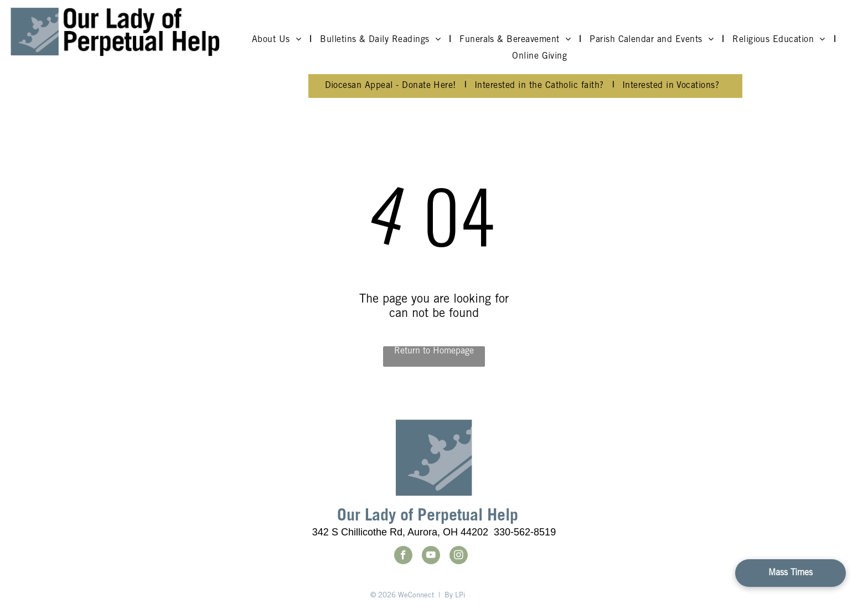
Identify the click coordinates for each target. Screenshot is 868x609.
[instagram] (459, 556)
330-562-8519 (525, 532)
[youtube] (431, 556)
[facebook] (403, 556)
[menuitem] (278, 40)
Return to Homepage (434, 351)
